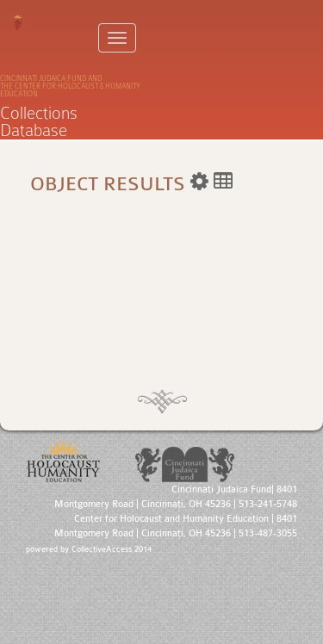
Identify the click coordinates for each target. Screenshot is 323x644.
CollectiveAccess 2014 (112, 549)
